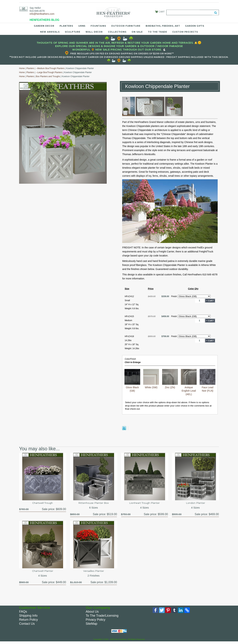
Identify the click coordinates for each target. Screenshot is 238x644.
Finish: (175, 296)
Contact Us (27, 626)
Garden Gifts (195, 26)
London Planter (195, 503)
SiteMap (91, 626)
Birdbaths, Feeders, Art (163, 26)
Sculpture (73, 32)
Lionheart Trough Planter (144, 503)
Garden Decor (44, 26)
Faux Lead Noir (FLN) (208, 387)
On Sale (137, 32)
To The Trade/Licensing (102, 618)
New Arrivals (50, 32)
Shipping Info (28, 618)
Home (22, 68)
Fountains (98, 26)
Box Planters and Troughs (48, 76)
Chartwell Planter (43, 572)
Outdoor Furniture (126, 26)
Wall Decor (94, 32)
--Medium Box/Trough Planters (50, 68)
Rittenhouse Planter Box (94, 503)
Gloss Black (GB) (132, 387)
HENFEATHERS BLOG (44, 20)
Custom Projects (185, 32)
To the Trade (157, 32)
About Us (92, 614)
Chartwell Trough (42, 503)
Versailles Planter (94, 572)
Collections (117, 32)
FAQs (23, 614)
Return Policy (28, 622)
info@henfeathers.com (42, 14)
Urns (82, 26)
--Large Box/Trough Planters (49, 72)
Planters (66, 26)
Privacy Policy (96, 622)
